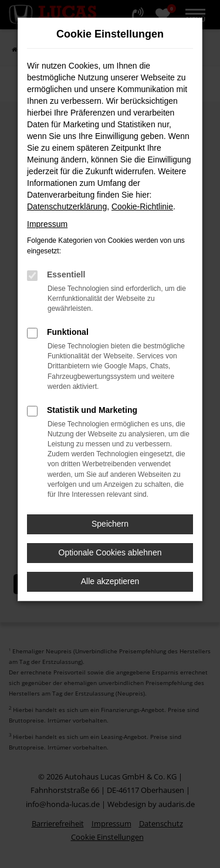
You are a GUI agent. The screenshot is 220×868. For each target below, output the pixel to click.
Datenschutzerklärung (67, 206)
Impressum (47, 224)
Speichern (110, 524)
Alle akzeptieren (110, 581)
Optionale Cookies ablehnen (110, 552)
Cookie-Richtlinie (142, 206)
